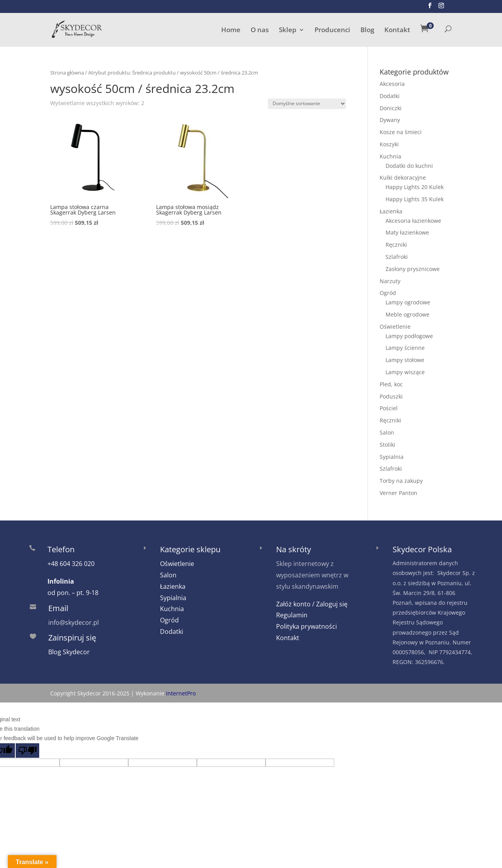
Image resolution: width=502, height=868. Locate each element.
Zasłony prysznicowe (413, 267)
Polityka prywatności (306, 624)
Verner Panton (398, 491)
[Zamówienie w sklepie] (307, 102)
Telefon (61, 547)
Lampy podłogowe (409, 334)
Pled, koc (391, 382)
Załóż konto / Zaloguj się (312, 602)
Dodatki (390, 94)
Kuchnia (390, 154)
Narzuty (390, 279)
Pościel (389, 406)
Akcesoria (392, 82)
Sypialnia (392, 455)
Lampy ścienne (405, 346)
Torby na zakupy (401, 479)
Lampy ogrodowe (408, 300)
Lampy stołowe (405, 358)
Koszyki (389, 142)
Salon (387, 430)
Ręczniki (396, 243)
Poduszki (391, 394)
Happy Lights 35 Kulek (415, 197)
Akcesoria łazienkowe (413, 219)
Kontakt (397, 29)
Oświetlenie (395, 325)
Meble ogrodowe (407, 312)
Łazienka (391, 209)
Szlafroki (397, 255)
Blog (367, 29)
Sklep (288, 29)
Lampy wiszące (405, 370)
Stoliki (387, 443)
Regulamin (292, 613)
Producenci (332, 29)
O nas (260, 29)
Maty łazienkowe (407, 230)
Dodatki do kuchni (409, 164)
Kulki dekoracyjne (403, 176)
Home (231, 29)
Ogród (388, 291)
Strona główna (67, 71)
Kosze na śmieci (401, 130)
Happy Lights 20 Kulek (415, 185)
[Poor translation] (27, 749)
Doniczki (391, 106)
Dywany (390, 118)
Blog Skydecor (69, 650)
